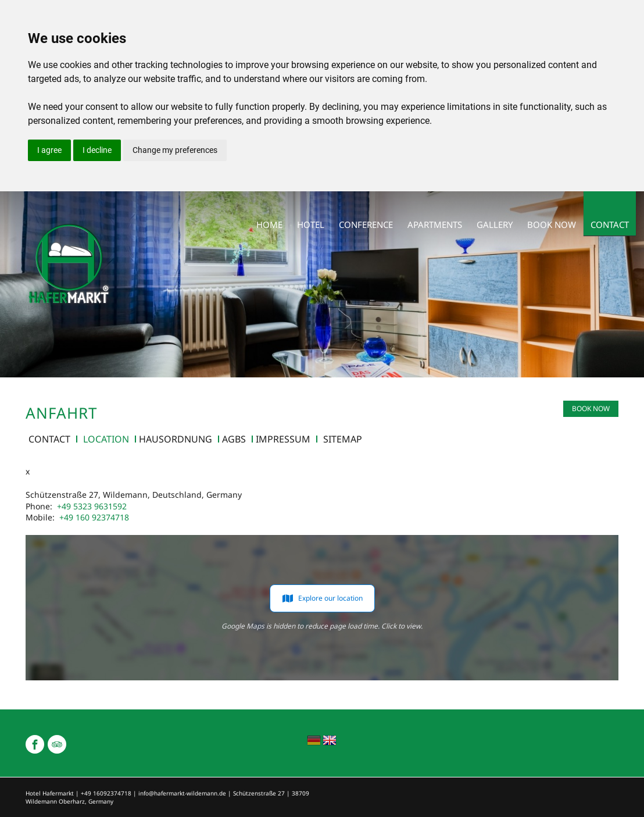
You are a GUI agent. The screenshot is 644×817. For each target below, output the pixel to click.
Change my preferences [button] (175, 150)
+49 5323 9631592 (92, 506)
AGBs (234, 439)
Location (106, 439)
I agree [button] (49, 150)
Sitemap (343, 439)
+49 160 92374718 (94, 517)
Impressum (283, 439)
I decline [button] (97, 150)
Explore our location (322, 598)
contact (49, 439)
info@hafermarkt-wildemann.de (182, 793)
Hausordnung (176, 439)
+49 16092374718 (106, 793)
